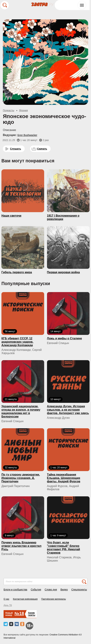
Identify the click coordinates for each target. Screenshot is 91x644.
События (36, 590)
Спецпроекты (79, 590)
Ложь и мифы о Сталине (65, 338)
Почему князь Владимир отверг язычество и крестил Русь (21, 546)
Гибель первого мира (17, 272)
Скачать (42, 149)
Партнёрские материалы (54, 599)
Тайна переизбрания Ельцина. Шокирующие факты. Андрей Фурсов (64, 478)
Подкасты (8, 110)
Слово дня (51, 590)
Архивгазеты (32, 614)
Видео (64, 590)
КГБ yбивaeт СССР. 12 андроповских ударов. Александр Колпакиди (17, 342)
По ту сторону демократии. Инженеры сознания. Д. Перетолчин (21, 478)
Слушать (16, 149)
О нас (6, 599)
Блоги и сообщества (15, 590)
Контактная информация (25, 599)
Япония (24, 110)
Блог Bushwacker (27, 135)
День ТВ (8, 605)
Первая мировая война (63, 272)
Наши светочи (11, 216)
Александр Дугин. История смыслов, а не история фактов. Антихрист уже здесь (68, 410)
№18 (19, 613)
